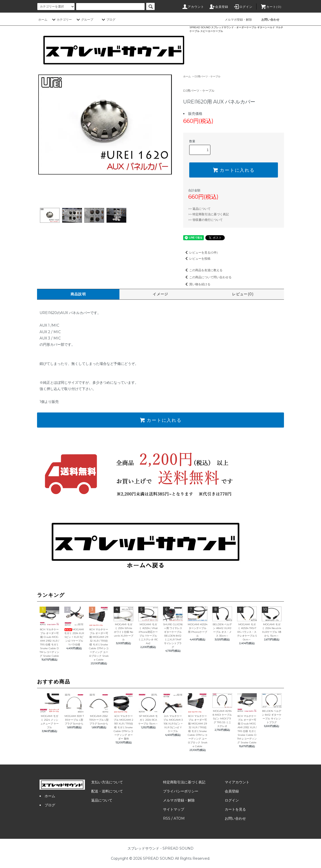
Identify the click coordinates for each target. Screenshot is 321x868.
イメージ (160, 294)
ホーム (43, 20)
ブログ (108, 20)
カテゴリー (61, 20)
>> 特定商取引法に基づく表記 (208, 214)
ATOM (179, 818)
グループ (84, 20)
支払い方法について (107, 782)
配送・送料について (107, 791)
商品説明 (78, 294)
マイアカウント (237, 782)
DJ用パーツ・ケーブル (207, 76)
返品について (102, 800)
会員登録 (219, 7)
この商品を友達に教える (203, 270)
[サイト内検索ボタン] (150, 6)
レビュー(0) (243, 294)
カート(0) (271, 7)
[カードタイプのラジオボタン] (110, 7)
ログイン (243, 7)
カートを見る (235, 809)
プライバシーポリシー (181, 791)
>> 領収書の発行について (205, 220)
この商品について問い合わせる (207, 277)
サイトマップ (174, 809)
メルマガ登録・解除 (235, 20)
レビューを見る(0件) (200, 252)
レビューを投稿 (197, 258)
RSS (167, 818)
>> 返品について (199, 209)
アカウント (193, 7)
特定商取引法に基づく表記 (184, 782)
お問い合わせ (235, 818)
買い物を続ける (197, 284)
